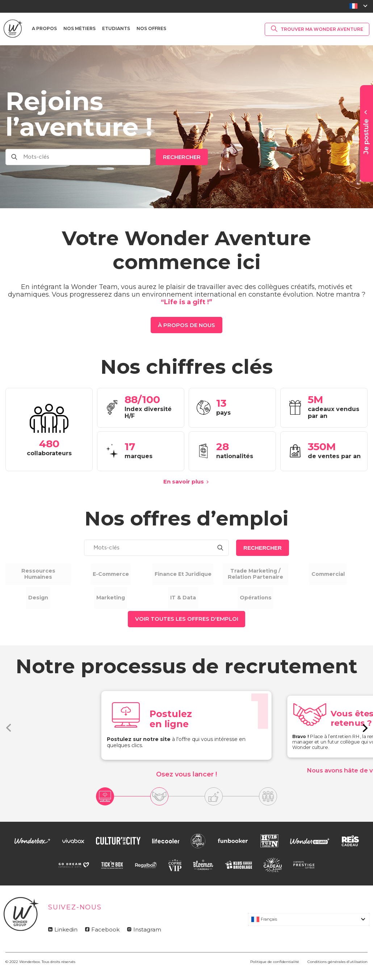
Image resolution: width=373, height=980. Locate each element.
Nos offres (151, 29)
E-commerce (114, 574)
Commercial (332, 574)
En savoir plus (184, 481)
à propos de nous (186, 325)
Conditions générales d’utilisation (338, 972)
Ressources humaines (42, 574)
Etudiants (116, 29)
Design (42, 603)
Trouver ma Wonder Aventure (322, 29)
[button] (364, 738)
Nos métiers (79, 29)
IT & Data (186, 603)
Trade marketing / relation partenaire (259, 574)
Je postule (366, 137)
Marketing (114, 603)
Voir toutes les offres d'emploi (187, 629)
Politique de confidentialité (275, 972)
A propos (44, 29)
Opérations (259, 603)
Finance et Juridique (187, 574)
